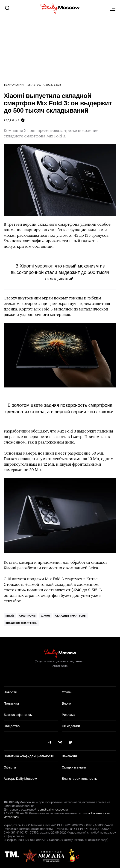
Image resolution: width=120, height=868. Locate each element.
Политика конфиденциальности (29, 756)
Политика (11, 703)
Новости (10, 692)
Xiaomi (45, 616)
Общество (12, 726)
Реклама (69, 715)
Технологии (14, 85)
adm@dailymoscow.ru (53, 809)
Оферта (10, 767)
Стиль (67, 692)
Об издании (71, 726)
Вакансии (69, 756)
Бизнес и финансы (18, 715)
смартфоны (27, 616)
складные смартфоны (71, 616)
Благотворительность (79, 778)
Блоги (67, 703)
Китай (10, 616)
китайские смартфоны (21, 623)
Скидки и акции (74, 767)
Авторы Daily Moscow (20, 778)
